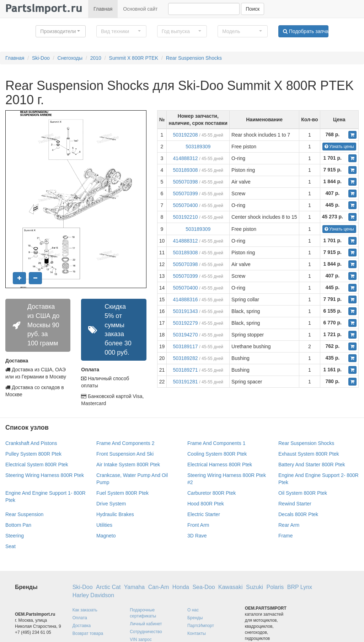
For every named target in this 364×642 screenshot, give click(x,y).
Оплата (80, 618)
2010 (96, 58)
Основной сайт (140, 9)
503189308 (185, 170)
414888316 (185, 299)
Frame (285, 536)
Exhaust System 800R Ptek (309, 454)
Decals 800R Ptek (298, 514)
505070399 (185, 193)
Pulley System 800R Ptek (33, 454)
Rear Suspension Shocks (194, 58)
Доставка (82, 626)
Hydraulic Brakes (115, 514)
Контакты (197, 633)
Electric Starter (204, 514)
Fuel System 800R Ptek (122, 493)
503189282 (185, 358)
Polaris (275, 587)
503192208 (185, 135)
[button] (61, 31)
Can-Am (159, 587)
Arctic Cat (108, 587)
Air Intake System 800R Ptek (128, 465)
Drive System (111, 504)
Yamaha (134, 587)
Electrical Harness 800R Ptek (220, 465)
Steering (15, 536)
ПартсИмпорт (201, 626)
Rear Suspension (24, 514)
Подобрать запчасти (306, 31)
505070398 (185, 182)
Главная (103, 9)
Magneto (106, 536)
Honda (181, 587)
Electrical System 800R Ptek (37, 465)
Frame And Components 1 (216, 443)
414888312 (185, 158)
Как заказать (85, 610)
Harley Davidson (93, 595)
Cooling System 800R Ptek (217, 454)
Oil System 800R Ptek (303, 493)
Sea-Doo (204, 587)
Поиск (253, 9)
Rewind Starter (295, 504)
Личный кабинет (146, 624)
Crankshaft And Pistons (31, 443)
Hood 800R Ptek (206, 504)
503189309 (198, 147)
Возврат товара (88, 633)
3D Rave (197, 536)
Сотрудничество (146, 632)
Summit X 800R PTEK (134, 58)
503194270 (185, 335)
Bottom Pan (18, 525)
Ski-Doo (41, 58)
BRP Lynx (300, 587)
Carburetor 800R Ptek (212, 493)
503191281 (185, 382)
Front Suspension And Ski (125, 454)
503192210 (185, 217)
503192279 (185, 323)
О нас (193, 610)
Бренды (195, 618)
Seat (10, 546)
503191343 (185, 311)
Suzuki (255, 587)
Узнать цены (339, 147)
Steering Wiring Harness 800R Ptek (45, 475)
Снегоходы (70, 58)
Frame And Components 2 (125, 443)
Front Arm (198, 525)
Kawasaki (230, 587)
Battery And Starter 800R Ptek (312, 465)
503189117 (185, 346)
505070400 (185, 205)
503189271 (185, 370)
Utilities (104, 525)
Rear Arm (289, 525)
